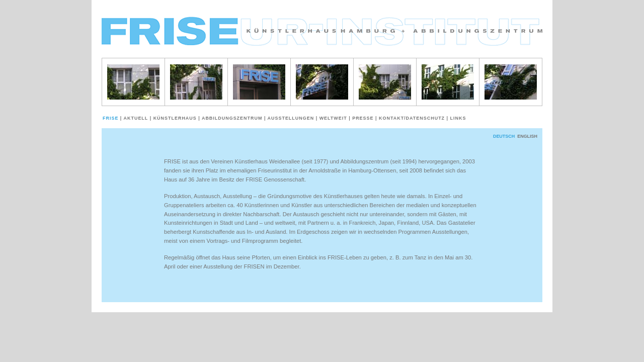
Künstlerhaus (174, 118)
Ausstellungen (290, 118)
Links (457, 118)
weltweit (333, 118)
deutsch (504, 136)
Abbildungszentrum (231, 118)
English (527, 136)
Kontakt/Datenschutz (411, 118)
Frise (111, 118)
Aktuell (135, 118)
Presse (362, 118)
